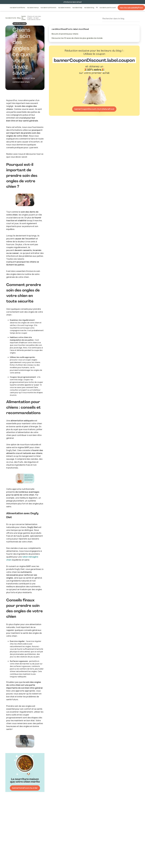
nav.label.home (11, 18)
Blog (19, 18)
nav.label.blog (89, 8)
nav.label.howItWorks (18, 8)
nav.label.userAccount (108, 8)
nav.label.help (77, 8)
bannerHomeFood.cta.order (25, 788)
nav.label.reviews (64, 8)
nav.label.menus (33, 8)
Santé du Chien (24, 18)
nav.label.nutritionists (48, 8)
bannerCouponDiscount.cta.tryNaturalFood (94, 109)
